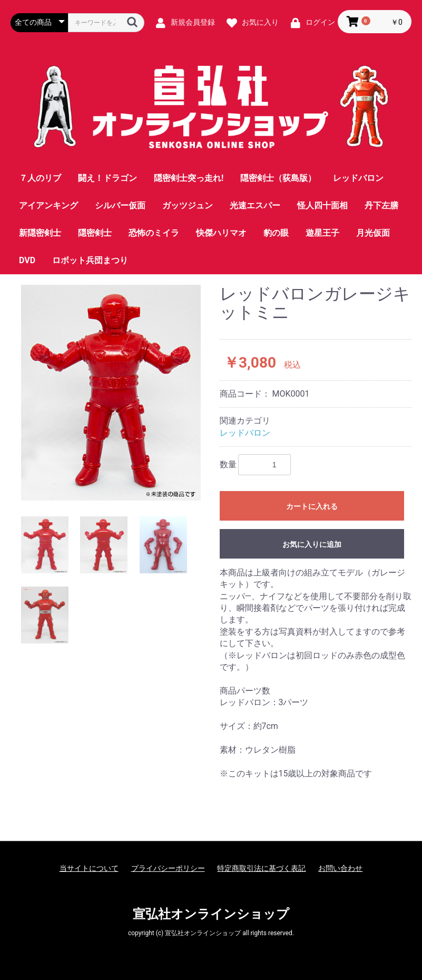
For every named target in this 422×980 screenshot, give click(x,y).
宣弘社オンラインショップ (211, 914)
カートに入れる (312, 506)
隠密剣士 (95, 233)
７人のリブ (40, 178)
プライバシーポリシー (168, 868)
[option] (111, 393)
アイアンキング (48, 205)
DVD (27, 260)
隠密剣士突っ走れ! (189, 178)
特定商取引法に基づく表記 (261, 868)
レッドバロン (358, 178)
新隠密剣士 (40, 233)
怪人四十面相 (322, 205)
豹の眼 (276, 233)
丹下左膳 (381, 205)
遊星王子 (322, 233)
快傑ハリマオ (221, 233)
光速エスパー (255, 205)
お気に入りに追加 (312, 544)
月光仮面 (373, 233)
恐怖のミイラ (154, 233)
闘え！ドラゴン (107, 178)
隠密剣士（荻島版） (278, 178)
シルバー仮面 (120, 205)
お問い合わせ (340, 868)
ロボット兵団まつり (90, 260)
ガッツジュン (188, 205)
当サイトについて (89, 868)
